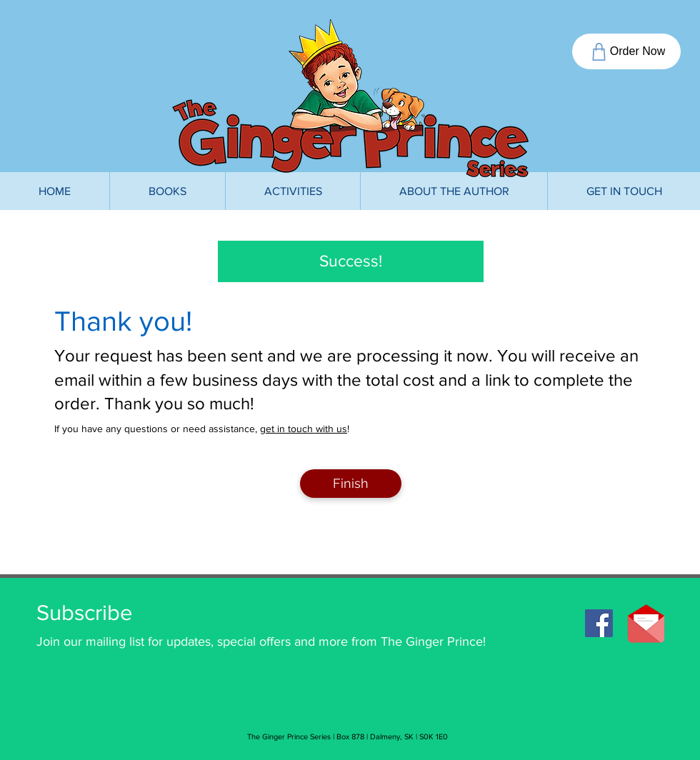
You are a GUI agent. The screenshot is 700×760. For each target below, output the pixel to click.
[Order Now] (626, 51)
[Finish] (351, 484)
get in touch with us (304, 429)
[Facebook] (599, 623)
